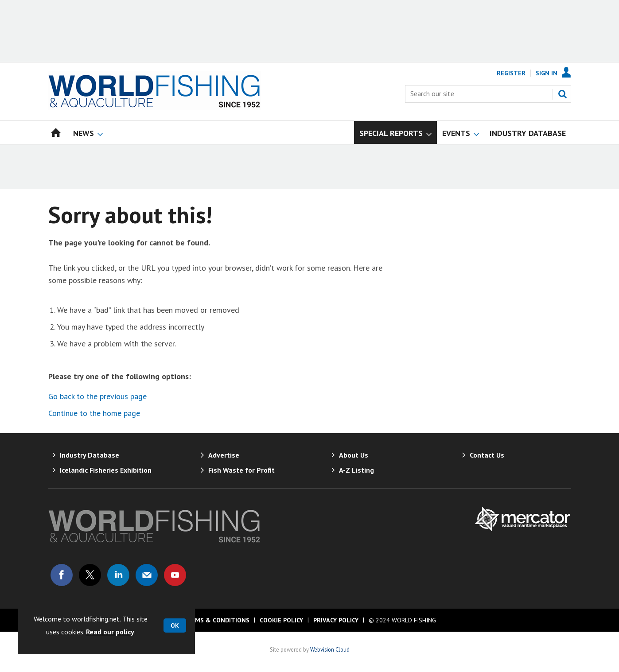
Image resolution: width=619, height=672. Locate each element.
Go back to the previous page (97, 396)
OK (175, 625)
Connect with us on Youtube (175, 575)
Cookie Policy (281, 620)
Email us (147, 575)
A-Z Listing (356, 470)
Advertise (224, 455)
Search (562, 94)
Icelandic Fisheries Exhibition (106, 470)
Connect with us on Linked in (118, 575)
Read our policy (110, 632)
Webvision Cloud (330, 649)
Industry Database (90, 455)
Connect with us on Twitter (90, 575)
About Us (354, 455)
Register (511, 73)
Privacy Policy (336, 620)
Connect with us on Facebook (62, 575)
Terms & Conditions (216, 620)
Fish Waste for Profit (241, 470)
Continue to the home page (94, 413)
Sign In (547, 73)
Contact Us (487, 455)
